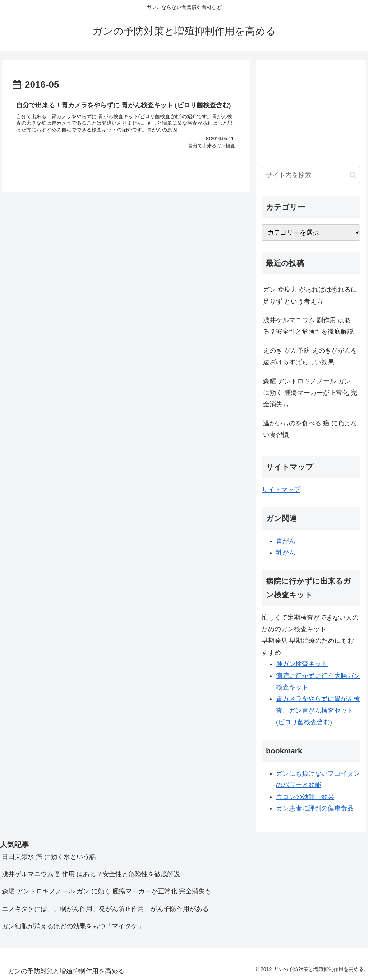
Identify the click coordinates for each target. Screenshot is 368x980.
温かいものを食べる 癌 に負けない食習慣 (310, 429)
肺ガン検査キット (302, 664)
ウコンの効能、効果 (305, 797)
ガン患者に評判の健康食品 (315, 808)
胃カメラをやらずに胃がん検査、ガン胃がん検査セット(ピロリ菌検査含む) (318, 710)
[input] (311, 175)
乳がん (286, 553)
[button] (353, 175)
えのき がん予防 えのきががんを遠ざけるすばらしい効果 (310, 356)
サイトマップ (281, 490)
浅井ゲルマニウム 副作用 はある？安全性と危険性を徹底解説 (308, 326)
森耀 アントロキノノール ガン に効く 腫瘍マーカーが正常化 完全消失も (310, 393)
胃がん (286, 541)
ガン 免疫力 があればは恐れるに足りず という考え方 (310, 295)
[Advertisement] (311, 111)
